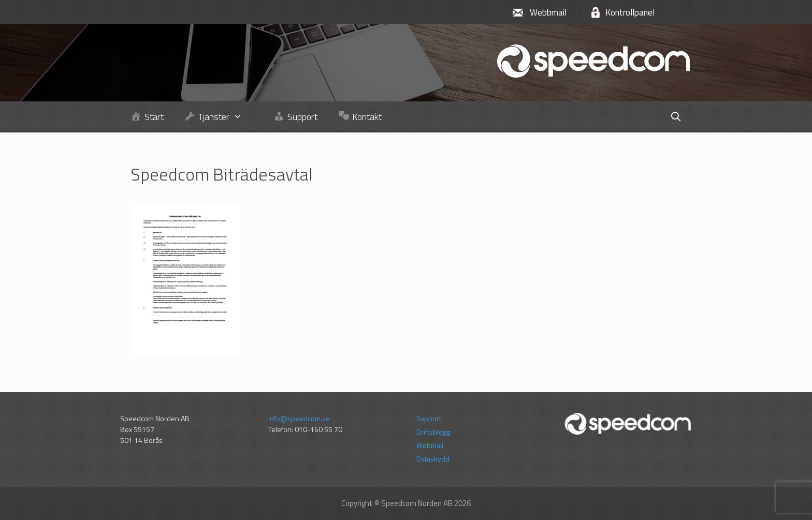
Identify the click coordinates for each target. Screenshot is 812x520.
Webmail (430, 445)
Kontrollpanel (630, 12)
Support (429, 418)
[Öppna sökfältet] (676, 117)
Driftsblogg (433, 432)
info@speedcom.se (299, 418)
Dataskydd (433, 459)
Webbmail (548, 12)
